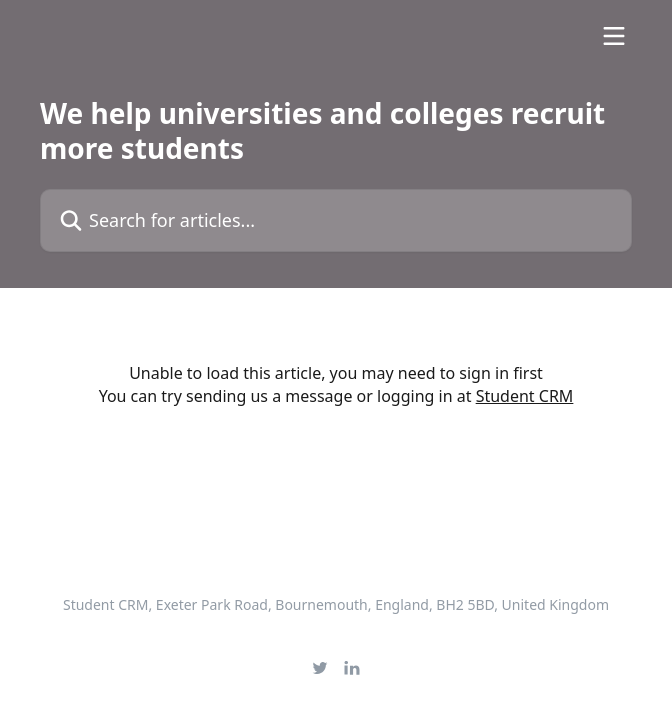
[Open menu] (614, 36)
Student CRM (525, 396)
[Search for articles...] (336, 220)
